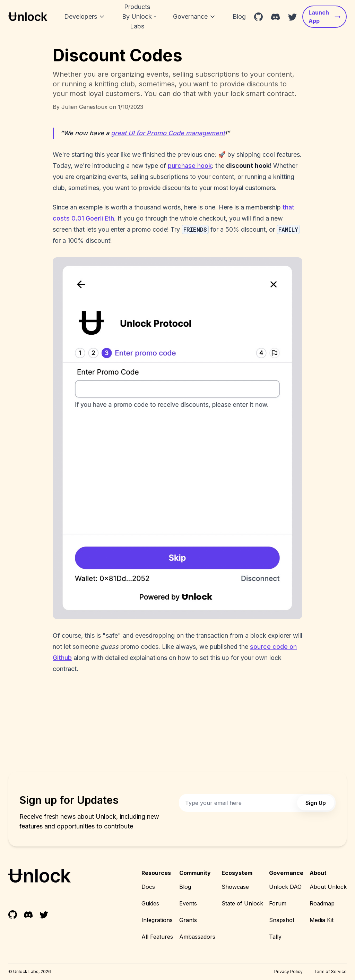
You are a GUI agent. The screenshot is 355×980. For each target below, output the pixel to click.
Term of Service (330, 972)
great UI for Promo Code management (168, 133)
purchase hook (190, 166)
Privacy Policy (288, 972)
